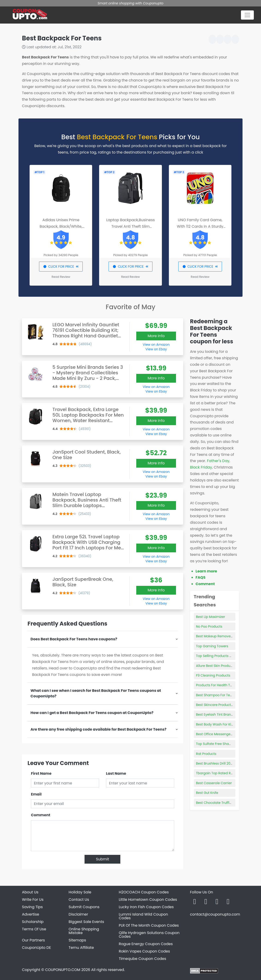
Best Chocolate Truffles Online (220, 803)
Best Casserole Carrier (214, 783)
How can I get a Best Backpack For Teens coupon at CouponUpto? (92, 713)
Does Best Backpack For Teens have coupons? (74, 639)
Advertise (31, 914)
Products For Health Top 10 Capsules (225, 685)
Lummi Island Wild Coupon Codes (143, 916)
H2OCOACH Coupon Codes (144, 892)
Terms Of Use (34, 929)
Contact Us (79, 900)
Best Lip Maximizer (211, 617)
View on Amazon (156, 345)
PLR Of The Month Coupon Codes (149, 925)
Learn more (206, 571)
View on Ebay (156, 349)
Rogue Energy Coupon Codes (146, 944)
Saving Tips (32, 907)
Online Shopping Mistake (84, 931)
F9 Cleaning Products (213, 675)
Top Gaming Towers (212, 646)
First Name (41, 773)
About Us (30, 892)
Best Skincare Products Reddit (220, 705)
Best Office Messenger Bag (218, 734)
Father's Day (218, 461)
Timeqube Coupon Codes (142, 959)
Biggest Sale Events (86, 922)
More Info (156, 336)
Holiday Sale (80, 892)
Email (36, 794)
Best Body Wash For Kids (216, 724)
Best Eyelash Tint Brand (215, 714)
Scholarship (33, 922)
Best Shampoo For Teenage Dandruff (226, 695)
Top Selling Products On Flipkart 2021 (225, 656)
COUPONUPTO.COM (63, 970)
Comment (41, 815)
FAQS (201, 577)
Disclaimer (78, 914)
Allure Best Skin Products (216, 666)
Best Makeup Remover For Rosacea (224, 636)
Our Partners (33, 940)
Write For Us (33, 900)
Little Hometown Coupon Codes (148, 900)
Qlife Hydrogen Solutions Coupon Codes (149, 935)
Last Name (116, 773)
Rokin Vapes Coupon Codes (144, 951)
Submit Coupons (84, 907)
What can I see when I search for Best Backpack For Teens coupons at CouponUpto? (96, 693)
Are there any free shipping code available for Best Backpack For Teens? (99, 729)
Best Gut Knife (207, 793)
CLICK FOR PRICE (61, 266)
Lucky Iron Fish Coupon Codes (146, 907)
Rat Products (206, 754)
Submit (102, 859)
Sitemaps (77, 940)
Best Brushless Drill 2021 (215, 763)
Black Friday (201, 467)
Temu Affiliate (81, 948)
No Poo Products (209, 626)
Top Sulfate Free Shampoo (217, 744)
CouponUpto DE (36, 948)
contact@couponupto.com (215, 914)
